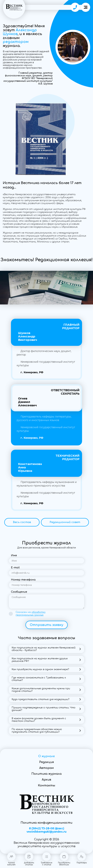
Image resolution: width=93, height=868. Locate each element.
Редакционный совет (65, 522)
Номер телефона (23, 580)
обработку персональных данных (31, 614)
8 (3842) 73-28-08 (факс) (47, 828)
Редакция (47, 762)
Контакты (47, 785)
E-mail (15, 568)
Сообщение (19, 592)
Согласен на (31, 614)
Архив (46, 780)
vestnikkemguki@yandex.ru (46, 832)
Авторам (46, 768)
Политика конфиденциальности (46, 823)
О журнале (46, 756)
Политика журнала (46, 774)
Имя (14, 555)
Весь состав (22, 522)
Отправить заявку (47, 625)
